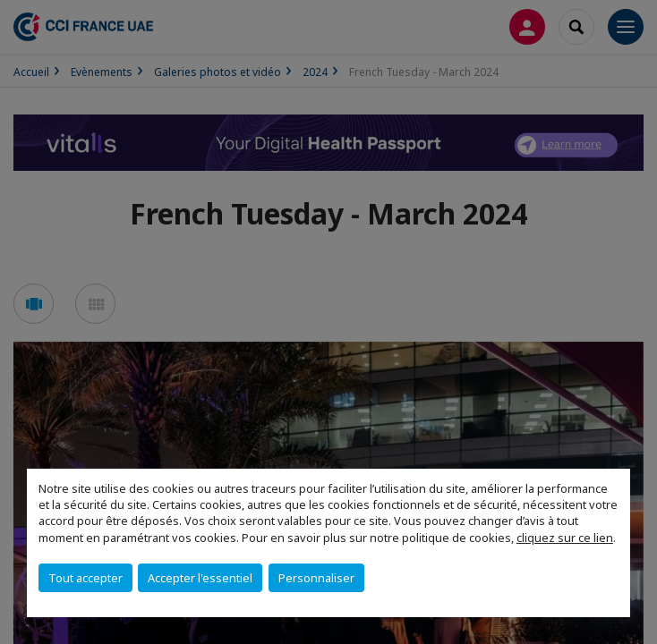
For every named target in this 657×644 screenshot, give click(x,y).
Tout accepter (85, 578)
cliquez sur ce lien (565, 538)
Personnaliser (316, 578)
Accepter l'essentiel (200, 578)
